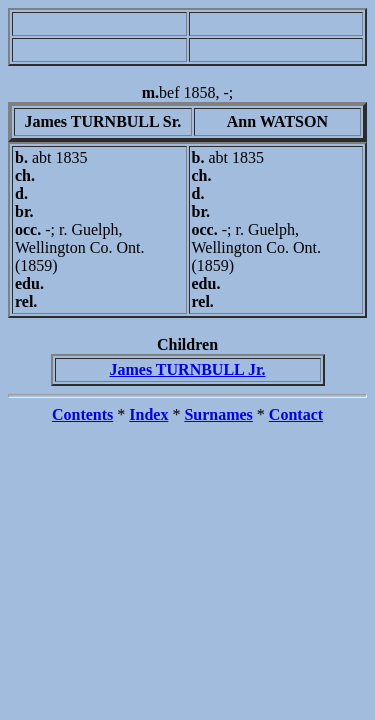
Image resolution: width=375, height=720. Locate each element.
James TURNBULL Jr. (187, 369)
